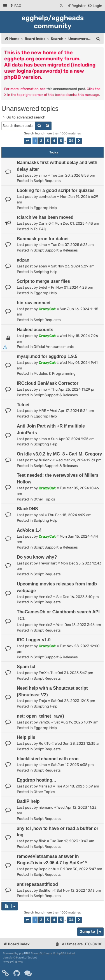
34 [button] (71, 141)
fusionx (45, 460)
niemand (46, 807)
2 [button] (41, 141)
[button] (27, 141)
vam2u (45, 722)
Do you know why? (37, 557)
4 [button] (54, 141)
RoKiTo (45, 743)
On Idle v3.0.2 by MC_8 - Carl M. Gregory (59, 454)
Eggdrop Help (45, 208)
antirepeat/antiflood (37, 884)
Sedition (46, 890)
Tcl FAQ (40, 229)
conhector (47, 197)
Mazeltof (22, 958)
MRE (42, 411)
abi (41, 515)
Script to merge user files (43, 281)
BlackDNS (27, 509)
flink (42, 841)
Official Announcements (54, 347)
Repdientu (47, 869)
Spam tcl (26, 667)
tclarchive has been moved (45, 217)
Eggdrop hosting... (36, 780)
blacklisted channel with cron (48, 759)
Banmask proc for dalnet (43, 239)
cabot (33, 958)
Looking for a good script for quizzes (56, 190)
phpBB (24, 953)
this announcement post (66, 89)
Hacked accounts (35, 330)
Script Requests (47, 181)
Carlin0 (45, 223)
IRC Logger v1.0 (34, 640)
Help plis (26, 737)
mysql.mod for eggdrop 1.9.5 (47, 356)
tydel (43, 287)
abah (43, 266)
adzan (23, 260)
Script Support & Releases (56, 250)
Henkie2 (46, 597)
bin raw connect (34, 303)
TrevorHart (48, 563)
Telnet (23, 405)
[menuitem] (15, 6)
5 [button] (61, 141)
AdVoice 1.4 (29, 530)
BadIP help (28, 801)
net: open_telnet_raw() (40, 716)
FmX (43, 673)
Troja (43, 701)
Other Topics (44, 499)
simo (43, 175)
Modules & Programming (55, 373)
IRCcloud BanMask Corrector (48, 383)
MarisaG (45, 786)
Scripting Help (46, 272)
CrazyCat (47, 309)
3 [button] (48, 141)
